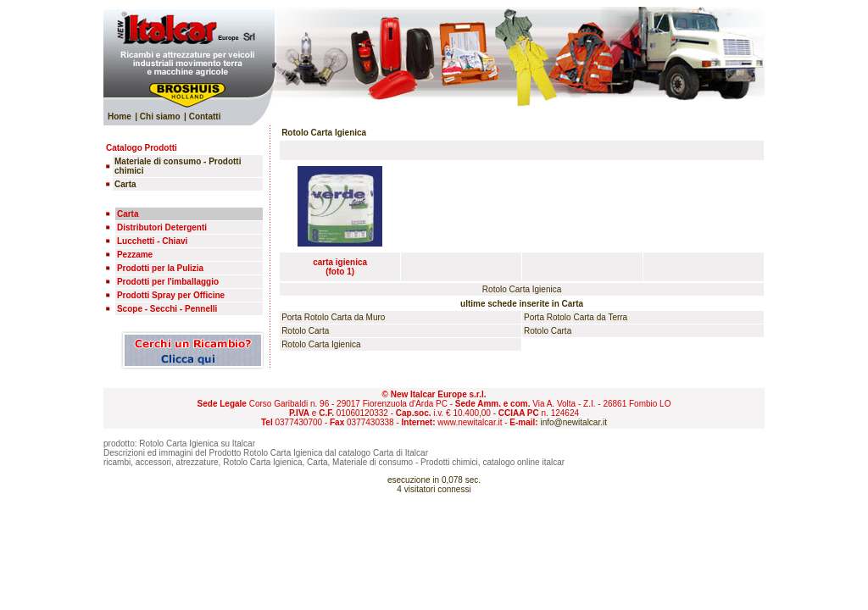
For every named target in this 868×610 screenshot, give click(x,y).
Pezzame (135, 255)
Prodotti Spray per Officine (171, 295)
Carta (128, 214)
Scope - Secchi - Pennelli (167, 309)
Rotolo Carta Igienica (321, 344)
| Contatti (202, 116)
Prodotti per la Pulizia (160, 268)
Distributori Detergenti (162, 227)
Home (120, 116)
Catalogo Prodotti (142, 148)
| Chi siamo (157, 116)
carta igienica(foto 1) (340, 267)
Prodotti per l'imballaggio (168, 282)
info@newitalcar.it (573, 422)
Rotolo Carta (305, 331)
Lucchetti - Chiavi (152, 241)
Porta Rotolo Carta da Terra (576, 317)
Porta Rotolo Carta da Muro (333, 317)
